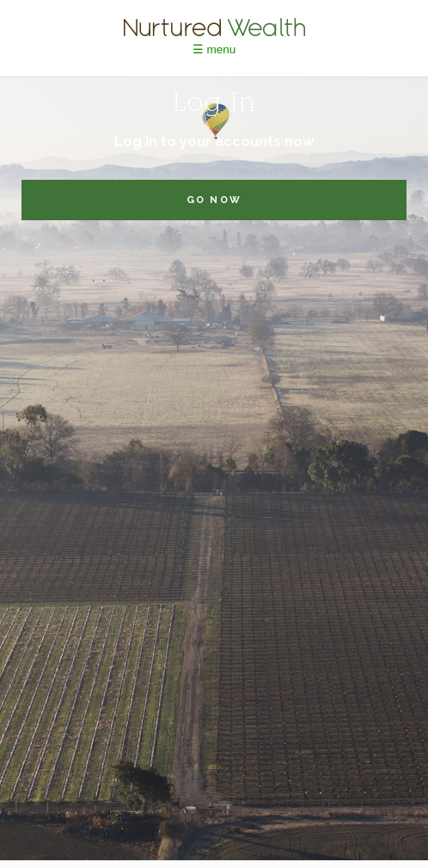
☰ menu (214, 49)
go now (214, 200)
